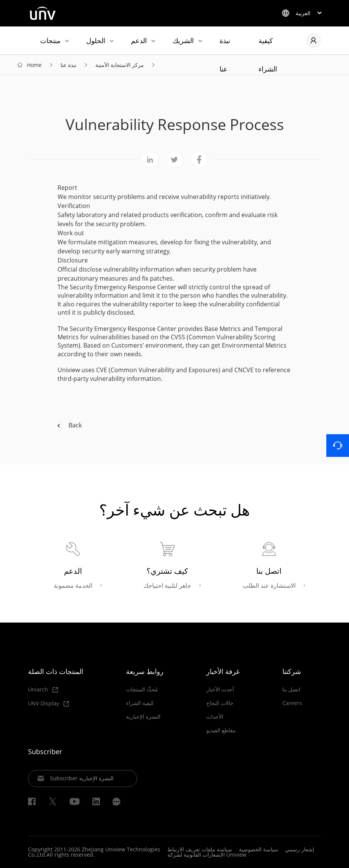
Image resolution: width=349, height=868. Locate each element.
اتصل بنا (291, 689)
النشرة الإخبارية (143, 717)
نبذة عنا (225, 45)
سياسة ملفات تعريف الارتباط (200, 849)
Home (34, 65)
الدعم (139, 40)
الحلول (96, 40)
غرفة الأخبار (223, 671)
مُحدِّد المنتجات (142, 689)
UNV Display (48, 704)
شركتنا (292, 671)
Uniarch (43, 690)
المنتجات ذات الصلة (56, 671)
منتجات (50, 40)
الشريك (183, 40)
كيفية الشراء (268, 45)
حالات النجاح (220, 703)
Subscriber (45, 752)
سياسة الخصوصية (259, 849)
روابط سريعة (145, 671)
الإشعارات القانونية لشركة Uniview (207, 855)
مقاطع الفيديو (221, 730)
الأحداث (215, 717)
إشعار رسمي (300, 849)
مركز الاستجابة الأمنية (120, 65)
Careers (292, 703)
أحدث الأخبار (220, 689)
